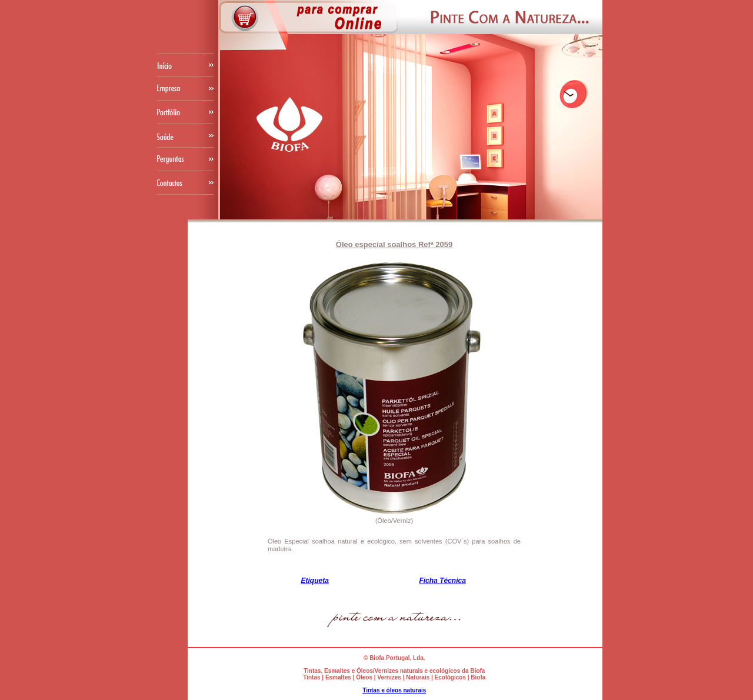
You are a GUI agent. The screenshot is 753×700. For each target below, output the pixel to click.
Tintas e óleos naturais (394, 690)
